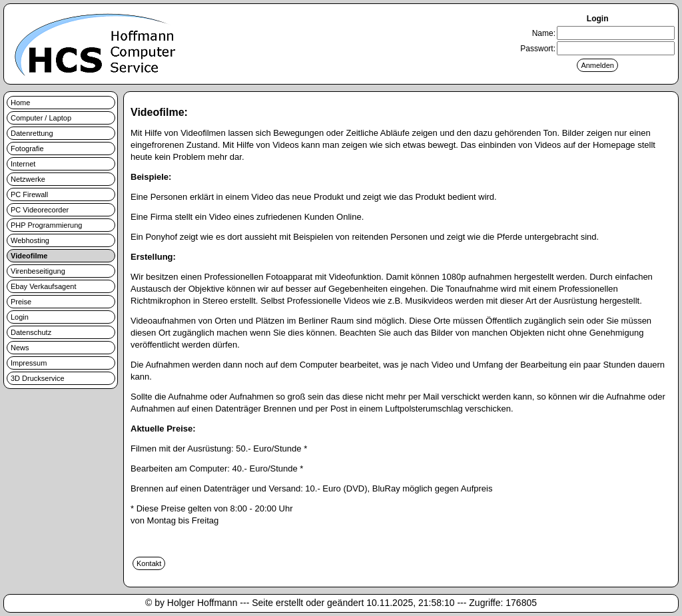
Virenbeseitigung (38, 271)
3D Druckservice (38, 378)
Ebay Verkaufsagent (43, 286)
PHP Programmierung (46, 225)
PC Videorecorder (40, 210)
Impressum (29, 363)
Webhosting (30, 240)
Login (20, 317)
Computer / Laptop (41, 118)
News (20, 348)
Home (20, 103)
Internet (23, 164)
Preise (21, 302)
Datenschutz (31, 332)
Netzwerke (28, 179)
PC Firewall (29, 194)
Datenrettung (32, 133)
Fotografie (27, 149)
